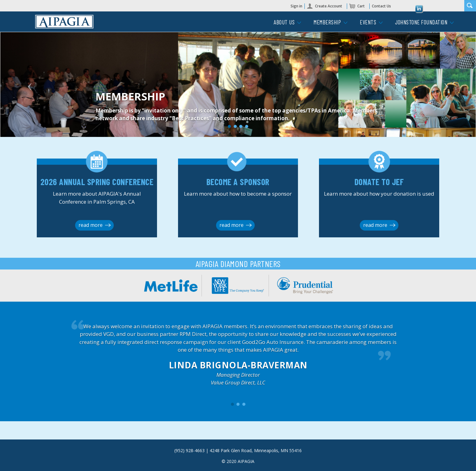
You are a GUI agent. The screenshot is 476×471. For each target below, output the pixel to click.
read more (91, 225)
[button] (36, 86)
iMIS (64, 22)
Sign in (296, 6)
